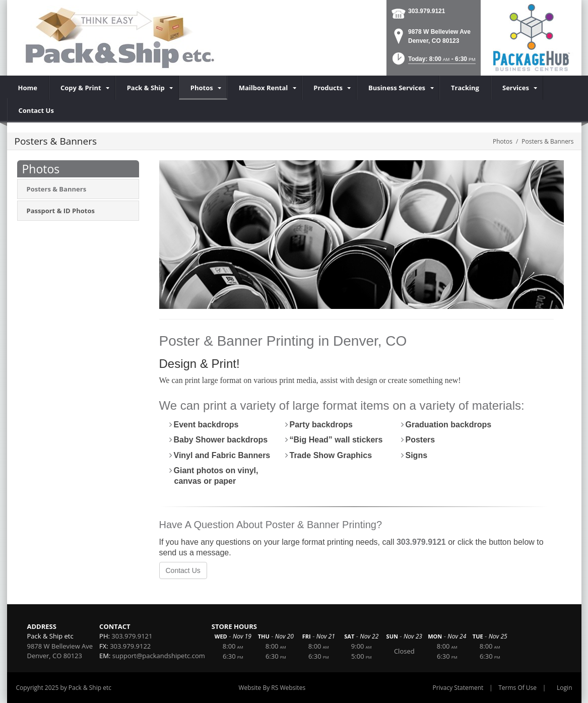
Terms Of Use (517, 688)
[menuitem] (82, 88)
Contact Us (183, 570)
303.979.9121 (427, 11)
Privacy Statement (458, 688)
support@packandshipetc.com (159, 656)
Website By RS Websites (272, 688)
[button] (433, 62)
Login (564, 688)
